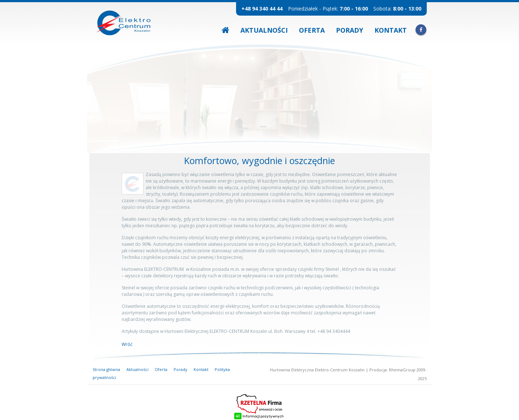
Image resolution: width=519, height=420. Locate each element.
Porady (350, 30)
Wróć (127, 344)
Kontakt (391, 30)
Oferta (312, 30)
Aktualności (264, 30)
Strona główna (106, 369)
